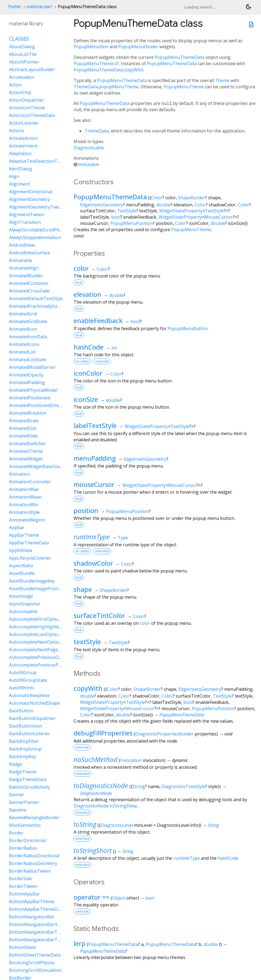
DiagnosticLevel (117, 825)
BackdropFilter (24, 741)
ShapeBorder (192, 198)
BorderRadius (23, 848)
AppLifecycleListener (30, 558)
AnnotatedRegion (27, 520)
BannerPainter (24, 802)
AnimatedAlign (24, 268)
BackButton (21, 711)
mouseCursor (94, 484)
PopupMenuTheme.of (96, 64)
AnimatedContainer (29, 283)
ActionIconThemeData (32, 115)
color (81, 268)
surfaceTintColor (99, 615)
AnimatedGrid (23, 314)
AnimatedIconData (28, 337)
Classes (19, 39)
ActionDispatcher (27, 100)
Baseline (18, 810)
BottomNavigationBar (32, 917)
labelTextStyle (95, 425)
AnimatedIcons (24, 344)
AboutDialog (22, 47)
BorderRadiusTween (30, 871)
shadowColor (93, 563)
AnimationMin (23, 505)
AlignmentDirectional (31, 192)
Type (123, 538)
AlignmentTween (26, 215)
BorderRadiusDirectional (34, 856)
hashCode (89, 347)
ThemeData (97, 131)
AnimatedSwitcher (27, 444)
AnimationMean (25, 497)
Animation (19, 474)
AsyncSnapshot (25, 604)
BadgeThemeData (28, 779)
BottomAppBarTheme (32, 901)
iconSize (86, 399)
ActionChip (20, 92)
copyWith (88, 688)
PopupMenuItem (91, 47)
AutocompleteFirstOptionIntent (41, 619)
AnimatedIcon (23, 329)
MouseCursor (218, 217)
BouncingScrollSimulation (35, 970)
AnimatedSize (23, 428)
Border (16, 833)
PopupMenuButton (188, 328)
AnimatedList (22, 352)
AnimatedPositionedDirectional (41, 405)
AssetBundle (22, 573)
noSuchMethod (95, 759)
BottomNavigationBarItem (36, 924)
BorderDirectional (27, 840)
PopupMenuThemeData (179, 57)
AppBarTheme (24, 535)
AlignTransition (25, 222)
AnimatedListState (28, 360)
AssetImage (21, 596)
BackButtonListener (30, 734)
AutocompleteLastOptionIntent (41, 634)
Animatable (21, 260)
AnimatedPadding (27, 382)
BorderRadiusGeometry (33, 863)
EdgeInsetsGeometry (101, 205)
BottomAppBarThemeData (37, 909)
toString (85, 824)
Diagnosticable (89, 148)
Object (119, 898)
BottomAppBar (25, 894)
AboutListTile (23, 54)
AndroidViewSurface (30, 253)
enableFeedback (98, 320)
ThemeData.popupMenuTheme (106, 87)
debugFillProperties (103, 733)
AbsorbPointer (24, 62)
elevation (87, 294)
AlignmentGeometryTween (37, 207)
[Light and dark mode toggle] (248, 7)
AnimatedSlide (23, 436)
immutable (88, 164)
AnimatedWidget (26, 459)
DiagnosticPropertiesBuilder (165, 734)
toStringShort (93, 850)
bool (116, 217)
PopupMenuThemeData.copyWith (108, 70)
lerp (80, 943)
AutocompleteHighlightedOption (42, 627)
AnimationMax (24, 489)
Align (14, 176)
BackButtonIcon (25, 726)
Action (15, 85)
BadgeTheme (23, 772)
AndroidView (22, 245)
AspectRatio (21, 566)
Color (157, 198)
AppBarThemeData (29, 543)
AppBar (17, 527)
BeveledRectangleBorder (34, 818)
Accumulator (22, 77)
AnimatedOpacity (26, 375)
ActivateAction (23, 138)
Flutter (15, 7)
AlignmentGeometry (30, 199)
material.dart (39, 7)
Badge (16, 764)
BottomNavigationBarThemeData (44, 940)
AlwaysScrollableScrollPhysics (39, 230)
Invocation (131, 760)
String (139, 786)
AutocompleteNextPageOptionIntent (47, 650)
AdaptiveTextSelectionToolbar (40, 161)
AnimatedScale (24, 421)
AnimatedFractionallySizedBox (40, 306)
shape (83, 589)
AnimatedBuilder (26, 276)
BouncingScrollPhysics (32, 963)
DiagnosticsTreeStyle (183, 786)
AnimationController (30, 482)
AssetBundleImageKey (32, 581)
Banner (17, 795)
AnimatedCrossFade (29, 291)
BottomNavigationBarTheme (39, 932)
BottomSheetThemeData (35, 955)
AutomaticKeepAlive (29, 695)
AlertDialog (21, 169)
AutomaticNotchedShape (34, 703)
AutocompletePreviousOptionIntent (46, 657)
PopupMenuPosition (132, 223)
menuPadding (95, 458)
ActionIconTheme (27, 108)
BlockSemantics (25, 825)
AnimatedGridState (28, 321)
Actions (16, 131)
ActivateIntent (23, 146)
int (114, 348)
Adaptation (20, 153)
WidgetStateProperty (181, 211)
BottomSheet (23, 947)
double (163, 205)
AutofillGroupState (28, 680)
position (86, 510)
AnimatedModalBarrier (32, 367)
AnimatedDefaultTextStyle (36, 298)
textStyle (87, 642)
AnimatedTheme (26, 451)
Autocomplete (23, 611)
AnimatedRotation (28, 413)
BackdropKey (22, 756)
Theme (222, 80)
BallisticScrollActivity (30, 787)
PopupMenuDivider (138, 47)
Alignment (19, 184)
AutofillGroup (23, 673)
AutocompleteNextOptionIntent (42, 642)
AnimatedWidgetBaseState (36, 466)
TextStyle (127, 211)
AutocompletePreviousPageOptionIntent (51, 665)
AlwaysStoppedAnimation (35, 237)
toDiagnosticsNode (101, 785)
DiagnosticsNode (96, 793)
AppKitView (21, 550)
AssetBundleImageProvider (37, 589)
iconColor (88, 373)
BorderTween (23, 886)
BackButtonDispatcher (32, 718)
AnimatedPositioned (30, 398)
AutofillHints (22, 688)
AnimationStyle (24, 512)
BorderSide (20, 879)
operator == (91, 897)
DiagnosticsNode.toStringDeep (105, 806)
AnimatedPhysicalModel (33, 390)
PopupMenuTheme (184, 87)
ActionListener (24, 123)
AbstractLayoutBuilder (32, 70)
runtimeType (92, 537)
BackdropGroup (25, 749)
